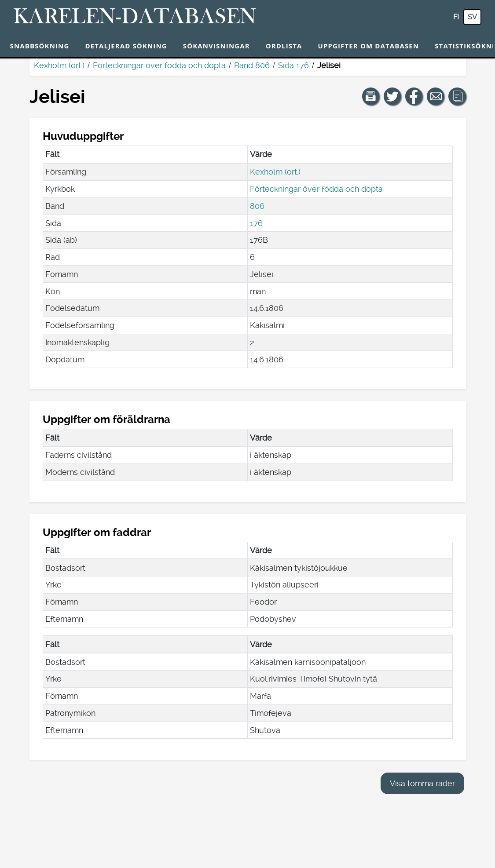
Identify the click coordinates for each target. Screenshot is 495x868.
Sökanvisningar (216, 46)
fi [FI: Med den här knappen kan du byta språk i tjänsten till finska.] (456, 17)
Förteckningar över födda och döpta (159, 65)
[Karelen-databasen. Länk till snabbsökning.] (135, 17)
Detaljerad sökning (126, 46)
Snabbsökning (40, 46)
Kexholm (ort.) (59, 65)
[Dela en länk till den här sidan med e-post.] (436, 96)
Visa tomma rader (422, 783)
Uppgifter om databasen (368, 46)
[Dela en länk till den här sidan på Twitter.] (392, 96)
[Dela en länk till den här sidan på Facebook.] (414, 96)
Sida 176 (293, 65)
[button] (371, 96)
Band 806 (252, 65)
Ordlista (284, 46)
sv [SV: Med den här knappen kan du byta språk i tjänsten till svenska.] (472, 17)
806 (257, 206)
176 (256, 223)
